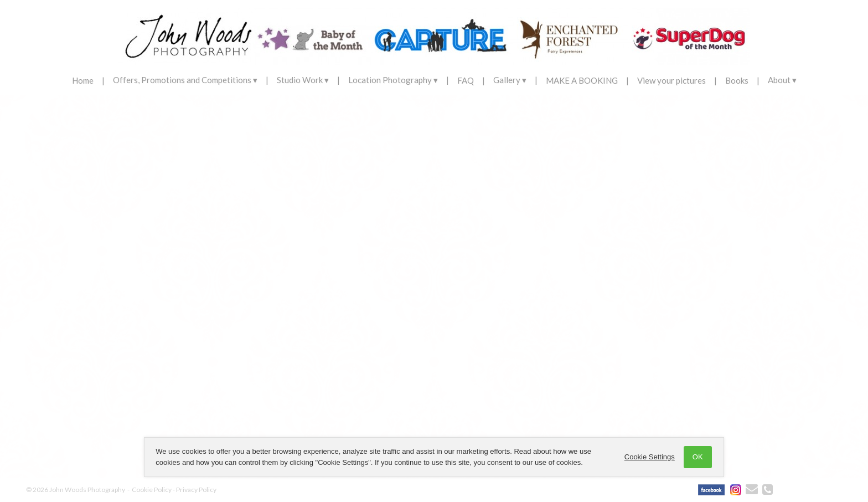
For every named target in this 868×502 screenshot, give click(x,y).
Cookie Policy (152, 490)
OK (696, 457)
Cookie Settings (647, 457)
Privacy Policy (196, 490)
